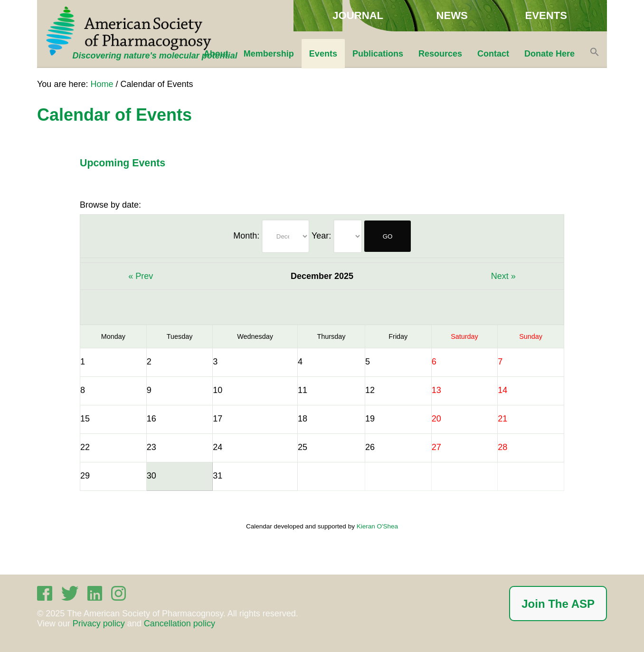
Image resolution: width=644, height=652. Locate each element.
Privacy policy (99, 623)
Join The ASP (558, 604)
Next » (503, 276)
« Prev (141, 276)
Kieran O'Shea (377, 526)
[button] (595, 54)
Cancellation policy (180, 623)
